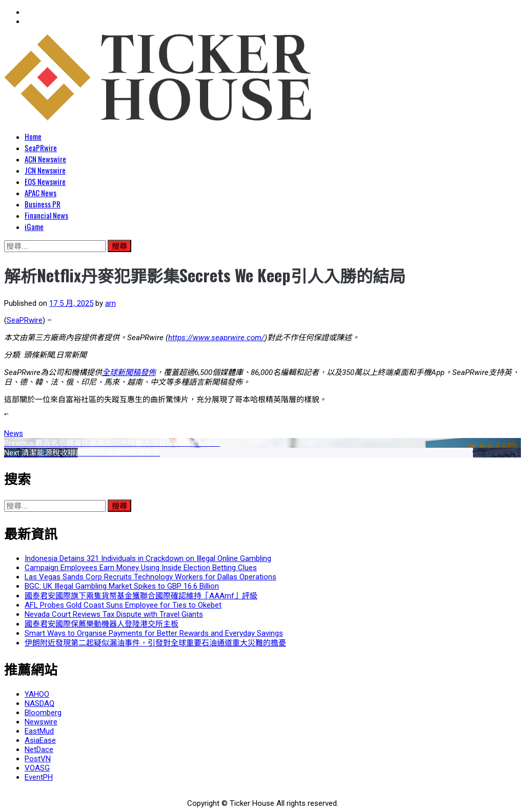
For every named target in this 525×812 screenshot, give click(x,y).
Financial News (46, 215)
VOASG (37, 768)
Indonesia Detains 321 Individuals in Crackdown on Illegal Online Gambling (148, 558)
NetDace (39, 749)
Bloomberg (43, 713)
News (14, 433)
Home (33, 136)
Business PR (43, 204)
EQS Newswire (45, 181)
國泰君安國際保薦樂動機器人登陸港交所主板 (102, 624)
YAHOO (37, 694)
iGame (34, 226)
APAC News (41, 193)
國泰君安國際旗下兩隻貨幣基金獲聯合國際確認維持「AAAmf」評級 (141, 596)
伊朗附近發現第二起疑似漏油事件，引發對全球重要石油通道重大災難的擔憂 (155, 643)
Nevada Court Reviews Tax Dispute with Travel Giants (114, 614)
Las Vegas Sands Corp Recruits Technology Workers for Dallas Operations (150, 577)
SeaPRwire (41, 148)
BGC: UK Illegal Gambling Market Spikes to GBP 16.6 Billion (122, 586)
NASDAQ (39, 703)
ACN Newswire (45, 159)
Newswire (41, 722)
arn (110, 303)
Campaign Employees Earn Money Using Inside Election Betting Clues (141, 568)
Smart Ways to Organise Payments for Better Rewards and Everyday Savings (154, 633)
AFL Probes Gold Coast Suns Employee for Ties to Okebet (123, 605)
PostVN (38, 759)
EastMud (39, 731)
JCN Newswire (45, 170)
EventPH (39, 777)
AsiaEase (40, 740)
